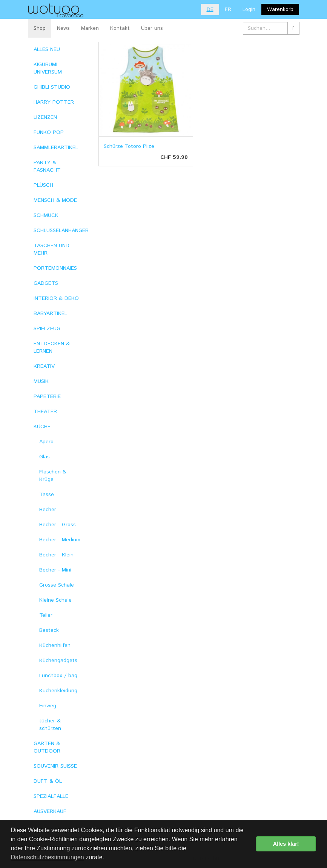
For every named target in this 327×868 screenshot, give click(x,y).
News (63, 28)
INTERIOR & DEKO (56, 298)
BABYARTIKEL (50, 313)
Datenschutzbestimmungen (48, 857)
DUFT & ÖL (48, 781)
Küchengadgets (58, 661)
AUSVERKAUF (50, 811)
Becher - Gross (58, 525)
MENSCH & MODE (55, 200)
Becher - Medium (60, 540)
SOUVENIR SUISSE (55, 766)
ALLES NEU (47, 49)
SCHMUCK (46, 215)
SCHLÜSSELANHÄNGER (61, 230)
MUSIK (41, 381)
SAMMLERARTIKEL (56, 147)
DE (210, 9)
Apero (46, 442)
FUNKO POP (49, 132)
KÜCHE (42, 427)
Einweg (48, 706)
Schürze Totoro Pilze (129, 146)
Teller (46, 615)
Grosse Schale (57, 585)
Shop (40, 28)
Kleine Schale (55, 600)
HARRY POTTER (54, 102)
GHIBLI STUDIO (52, 87)
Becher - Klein (56, 555)
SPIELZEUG (47, 329)
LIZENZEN (45, 117)
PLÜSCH (43, 185)
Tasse (47, 495)
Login (249, 9)
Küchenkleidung (58, 691)
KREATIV (44, 366)
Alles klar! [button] (286, 844)
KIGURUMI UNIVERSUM (48, 68)
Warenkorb (280, 9)
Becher (48, 510)
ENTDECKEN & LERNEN (52, 347)
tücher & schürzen (50, 725)
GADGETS (46, 283)
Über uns (152, 28)
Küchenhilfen (55, 645)
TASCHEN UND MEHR (51, 249)
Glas (45, 457)
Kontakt (120, 28)
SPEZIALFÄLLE (51, 796)
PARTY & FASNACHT (47, 166)
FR (228, 9)
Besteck (49, 630)
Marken (90, 28)
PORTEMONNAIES (55, 268)
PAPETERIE (47, 396)
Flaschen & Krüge (53, 476)
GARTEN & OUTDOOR (47, 747)
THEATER (45, 412)
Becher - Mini (55, 570)
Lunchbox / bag (58, 676)
